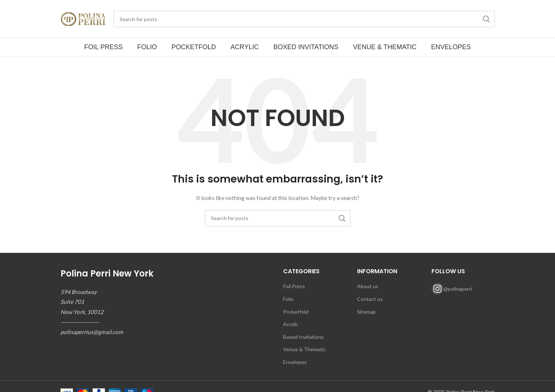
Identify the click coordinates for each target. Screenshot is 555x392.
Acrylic (291, 324)
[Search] (304, 19)
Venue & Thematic (304, 349)
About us (368, 286)
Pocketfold (296, 312)
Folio (288, 299)
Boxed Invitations (303, 337)
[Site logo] (83, 18)
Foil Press (294, 286)
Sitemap (366, 312)
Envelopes (295, 362)
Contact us (370, 299)
